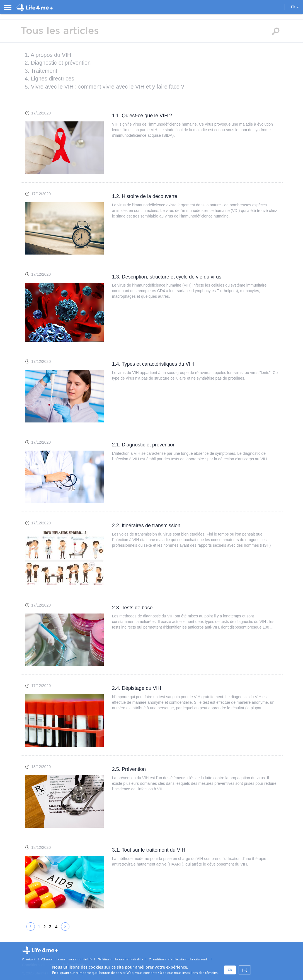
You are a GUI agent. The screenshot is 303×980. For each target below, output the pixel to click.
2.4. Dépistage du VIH (137, 688)
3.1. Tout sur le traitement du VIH (149, 850)
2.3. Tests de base (132, 608)
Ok (230, 970)
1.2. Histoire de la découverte (145, 196)
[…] (245, 970)
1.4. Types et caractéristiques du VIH (153, 364)
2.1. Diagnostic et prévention (144, 445)
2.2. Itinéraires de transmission (146, 526)
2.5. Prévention (129, 769)
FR (295, 7)
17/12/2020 (41, 113)
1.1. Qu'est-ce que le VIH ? (142, 116)
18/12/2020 (41, 767)
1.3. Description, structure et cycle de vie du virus (167, 277)
